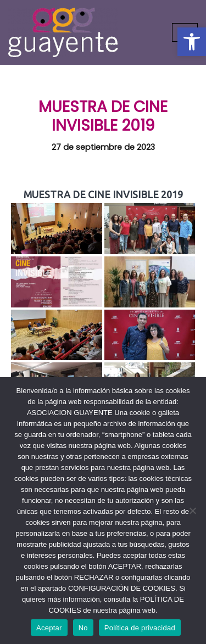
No (83, 628)
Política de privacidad (140, 628)
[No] (192, 511)
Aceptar (49, 628)
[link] (192, 42)
